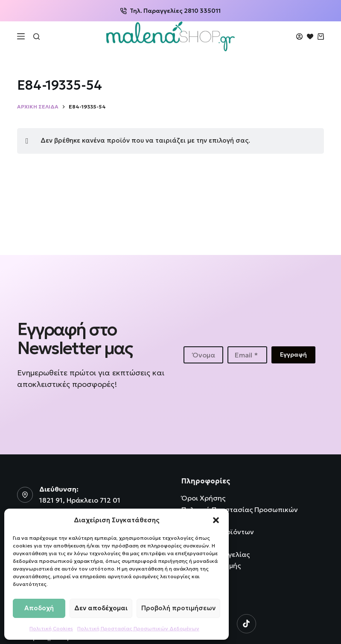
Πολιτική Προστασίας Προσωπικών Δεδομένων (138, 628)
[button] (216, 520)
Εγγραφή (293, 354)
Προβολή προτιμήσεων (178, 608)
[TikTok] (246, 624)
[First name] (203, 355)
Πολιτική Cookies (51, 628)
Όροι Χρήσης (203, 498)
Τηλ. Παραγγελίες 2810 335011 (170, 11)
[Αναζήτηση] (36, 37)
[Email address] (247, 355)
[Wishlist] (310, 37)
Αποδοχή (39, 608)
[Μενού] (21, 36)
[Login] (299, 37)
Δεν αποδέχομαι (101, 608)
